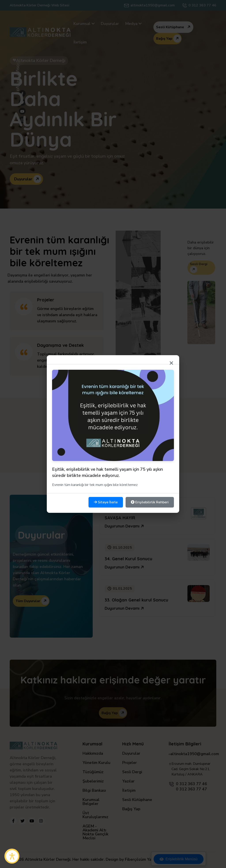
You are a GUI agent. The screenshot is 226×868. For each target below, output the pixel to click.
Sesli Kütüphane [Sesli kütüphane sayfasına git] (174, 27)
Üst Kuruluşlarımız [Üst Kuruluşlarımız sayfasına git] (95, 815)
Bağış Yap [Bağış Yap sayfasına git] (131, 809)
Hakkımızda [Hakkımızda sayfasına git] (93, 754)
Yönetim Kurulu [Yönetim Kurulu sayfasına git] (96, 763)
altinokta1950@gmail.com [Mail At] (153, 5)
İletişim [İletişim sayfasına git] (80, 42)
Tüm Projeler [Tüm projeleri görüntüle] (114, 452)
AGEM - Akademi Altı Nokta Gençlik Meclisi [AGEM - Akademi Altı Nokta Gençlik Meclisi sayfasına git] (95, 832)
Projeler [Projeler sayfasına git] (130, 763)
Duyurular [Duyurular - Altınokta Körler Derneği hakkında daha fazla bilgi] (28, 179)
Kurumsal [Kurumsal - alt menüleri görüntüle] (84, 24)
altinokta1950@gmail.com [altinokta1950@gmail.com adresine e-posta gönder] (195, 754)
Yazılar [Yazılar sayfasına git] (128, 781)
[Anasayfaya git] (40, 32)
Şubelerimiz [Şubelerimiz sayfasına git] (93, 781)
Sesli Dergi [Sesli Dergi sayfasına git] (132, 772)
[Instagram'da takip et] (41, 821)
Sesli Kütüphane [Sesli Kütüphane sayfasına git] (137, 800)
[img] (113, 110)
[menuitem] (84, 23)
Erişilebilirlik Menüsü (179, 859)
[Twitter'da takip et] (23, 821)
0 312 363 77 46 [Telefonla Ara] (202, 5)
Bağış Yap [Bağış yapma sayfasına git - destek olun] (169, 39)
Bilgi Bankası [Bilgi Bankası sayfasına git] (94, 791)
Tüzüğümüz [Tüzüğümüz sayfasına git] (93, 772)
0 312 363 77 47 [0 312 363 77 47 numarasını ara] (191, 789)
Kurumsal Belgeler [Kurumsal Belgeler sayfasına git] (91, 802)
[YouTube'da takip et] (32, 821)
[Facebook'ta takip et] (13, 821)
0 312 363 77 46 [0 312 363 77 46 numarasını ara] (191, 784)
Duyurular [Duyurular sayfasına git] (110, 24)
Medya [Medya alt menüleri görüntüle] (133, 24)
